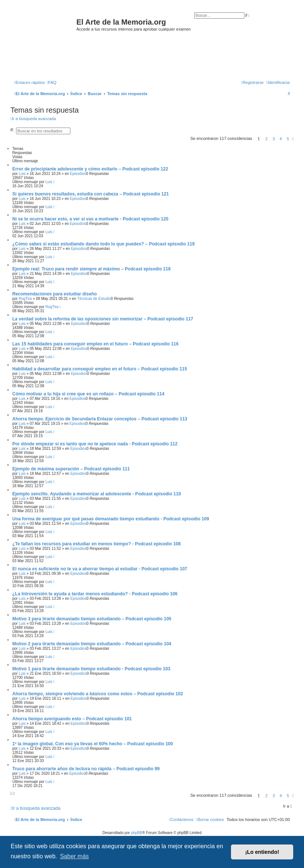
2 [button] (266, 139)
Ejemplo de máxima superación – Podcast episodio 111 (71, 469)
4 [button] (281, 139)
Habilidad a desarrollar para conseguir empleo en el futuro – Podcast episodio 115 (100, 369)
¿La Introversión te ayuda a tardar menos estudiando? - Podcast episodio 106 (95, 594)
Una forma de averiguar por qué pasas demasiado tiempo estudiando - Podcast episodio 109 (111, 519)
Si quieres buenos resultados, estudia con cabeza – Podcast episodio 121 (91, 194)
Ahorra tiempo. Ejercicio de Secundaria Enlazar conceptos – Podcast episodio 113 (100, 419)
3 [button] (273, 139)
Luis (22, 174)
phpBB (137, 833)
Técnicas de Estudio (94, 299)
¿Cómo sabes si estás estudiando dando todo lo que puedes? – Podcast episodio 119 (103, 244)
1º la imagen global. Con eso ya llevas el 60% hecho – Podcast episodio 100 (93, 744)
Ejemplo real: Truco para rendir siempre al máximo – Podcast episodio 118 (91, 269)
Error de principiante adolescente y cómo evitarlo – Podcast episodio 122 (90, 169)
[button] (293, 139)
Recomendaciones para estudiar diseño (55, 294)
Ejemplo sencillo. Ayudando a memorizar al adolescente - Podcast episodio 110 (97, 494)
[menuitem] (51, 82)
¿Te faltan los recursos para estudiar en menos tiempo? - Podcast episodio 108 (96, 544)
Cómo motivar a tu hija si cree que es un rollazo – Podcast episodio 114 (88, 394)
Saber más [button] (74, 856)
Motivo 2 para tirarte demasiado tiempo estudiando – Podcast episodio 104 (92, 644)
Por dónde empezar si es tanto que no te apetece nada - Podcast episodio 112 (95, 444)
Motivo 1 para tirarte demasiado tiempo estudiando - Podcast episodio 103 (91, 669)
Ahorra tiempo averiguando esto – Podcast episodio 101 (72, 719)
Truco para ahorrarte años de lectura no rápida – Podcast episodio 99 (86, 769)
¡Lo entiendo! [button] (262, 852)
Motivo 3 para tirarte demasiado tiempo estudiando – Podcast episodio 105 (92, 619)
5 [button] (288, 139)
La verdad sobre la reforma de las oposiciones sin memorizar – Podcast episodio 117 (103, 319)
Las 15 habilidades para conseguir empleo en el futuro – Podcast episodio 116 (95, 344)
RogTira (25, 299)
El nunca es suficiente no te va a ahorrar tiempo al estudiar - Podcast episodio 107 (100, 569)
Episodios (78, 174)
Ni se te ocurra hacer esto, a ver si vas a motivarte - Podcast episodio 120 (90, 219)
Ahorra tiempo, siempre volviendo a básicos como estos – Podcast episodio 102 (98, 694)
